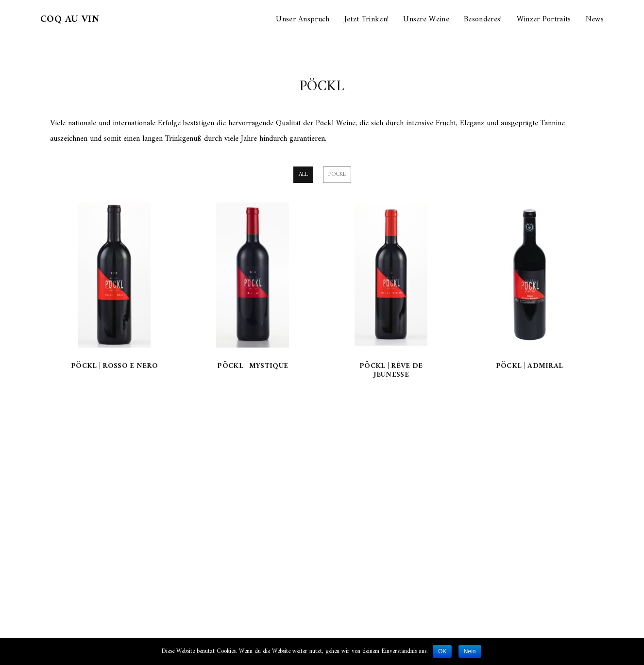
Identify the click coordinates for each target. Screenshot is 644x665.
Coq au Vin (70, 20)
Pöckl (337, 175)
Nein (470, 651)
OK (442, 651)
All (303, 175)
